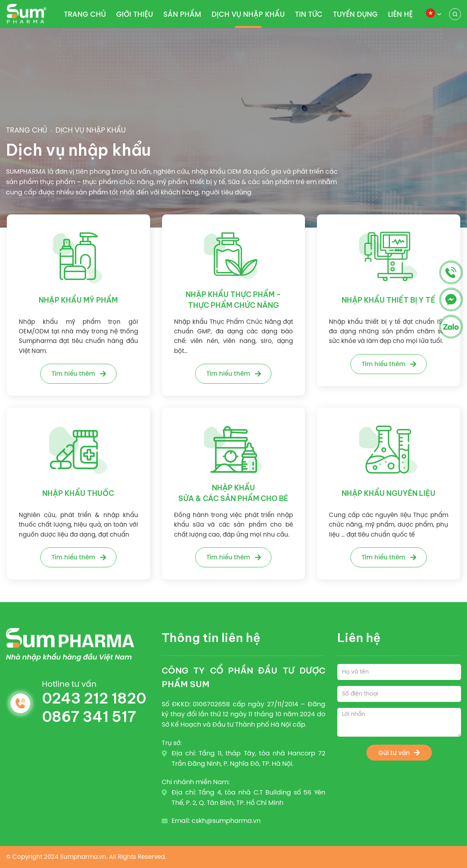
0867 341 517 (89, 717)
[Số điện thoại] (399, 694)
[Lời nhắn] (399, 722)
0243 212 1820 (94, 698)
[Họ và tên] (399, 672)
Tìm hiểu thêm (73, 374)
